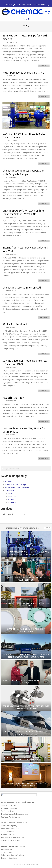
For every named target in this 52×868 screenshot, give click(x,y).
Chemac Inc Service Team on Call (22, 288)
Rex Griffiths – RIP (13, 398)
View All (48, 528)
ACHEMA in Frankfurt (15, 324)
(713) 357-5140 (10, 832)
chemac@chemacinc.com (18, 814)
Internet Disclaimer (9, 858)
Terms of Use (6, 852)
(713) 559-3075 (10, 835)
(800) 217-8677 (10, 811)
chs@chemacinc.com (16, 837)
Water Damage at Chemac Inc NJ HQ (23, 73)
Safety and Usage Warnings (12, 855)
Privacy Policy (7, 849)
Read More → (44, 66)
